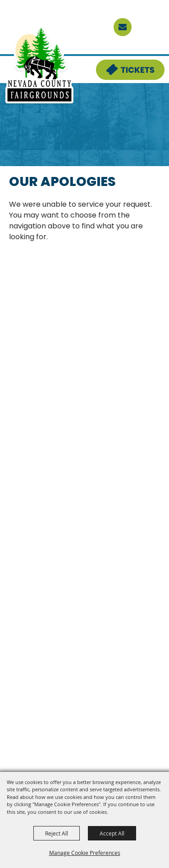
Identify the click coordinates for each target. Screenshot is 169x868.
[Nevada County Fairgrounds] (39, 65)
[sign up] (123, 27)
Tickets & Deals (124, 65)
